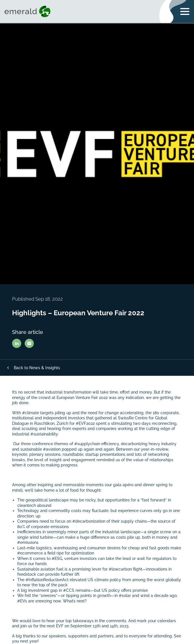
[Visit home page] (29, 11)
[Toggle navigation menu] (185, 11)
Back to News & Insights (37, 368)
